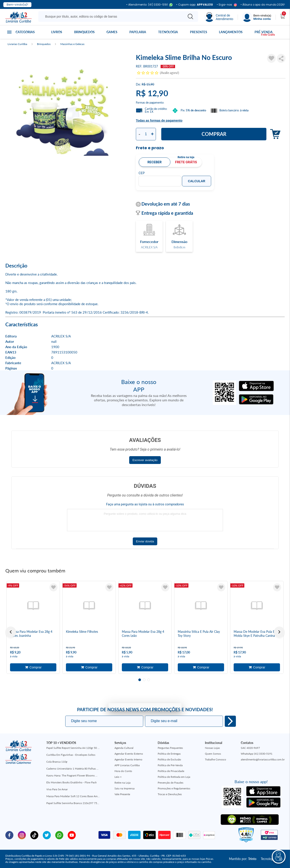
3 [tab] (149, 680)
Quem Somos (213, 754)
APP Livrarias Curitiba (127, 765)
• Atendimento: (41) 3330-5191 (149, 5)
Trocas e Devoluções (170, 794)
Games (112, 32)
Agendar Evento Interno (128, 759)
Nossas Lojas (212, 748)
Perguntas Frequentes (170, 748)
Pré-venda (264, 32)
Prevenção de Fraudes (171, 783)
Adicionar (274, 134)
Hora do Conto (123, 771)
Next (279, 632)
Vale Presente (122, 794)
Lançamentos (231, 32)
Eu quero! (230, 721)
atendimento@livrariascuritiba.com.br (263, 759)
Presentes (199, 32)
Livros (57, 32)
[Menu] (257, 17)
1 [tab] (140, 680)
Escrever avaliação (145, 460)
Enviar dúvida (145, 541)
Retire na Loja (123, 783)
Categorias (25, 32)
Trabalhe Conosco (215, 759)
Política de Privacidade (171, 771)
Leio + (118, 777)
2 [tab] (144, 680)
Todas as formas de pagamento (159, 120)
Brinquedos (84, 32)
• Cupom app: (195, 5)
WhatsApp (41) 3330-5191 (257, 754)
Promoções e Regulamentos (174, 788)
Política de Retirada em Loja (174, 777)
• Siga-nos (227, 5)
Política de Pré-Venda (170, 765)
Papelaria (138, 32)
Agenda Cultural (124, 748)
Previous (11, 632)
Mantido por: (243, 859)
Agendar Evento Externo (129, 754)
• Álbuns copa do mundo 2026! (263, 5)
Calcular (197, 181)
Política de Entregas (169, 754)
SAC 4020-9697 (250, 748)
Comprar (214, 134)
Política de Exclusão (169, 759)
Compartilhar (281, 58)
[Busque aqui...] (112, 16)
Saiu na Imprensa (125, 788)
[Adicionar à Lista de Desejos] (271, 58)
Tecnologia (168, 32)
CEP (142, 173)
